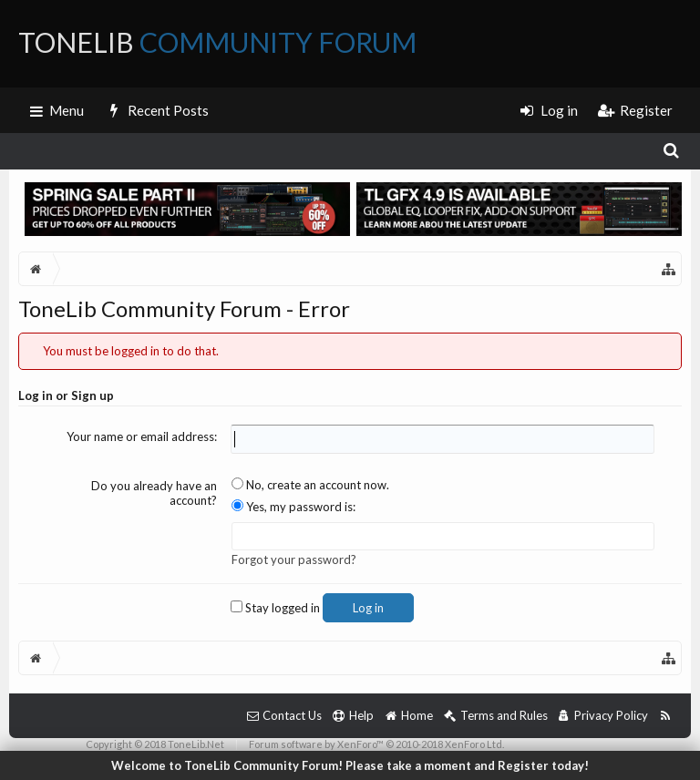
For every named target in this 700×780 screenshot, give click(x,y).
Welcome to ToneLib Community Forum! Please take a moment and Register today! (350, 765)
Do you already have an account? (154, 493)
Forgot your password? (294, 559)
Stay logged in (275, 608)
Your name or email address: (142, 436)
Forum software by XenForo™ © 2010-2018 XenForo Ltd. (376, 744)
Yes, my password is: (293, 507)
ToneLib (217, 42)
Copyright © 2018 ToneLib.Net (155, 744)
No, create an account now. (310, 485)
